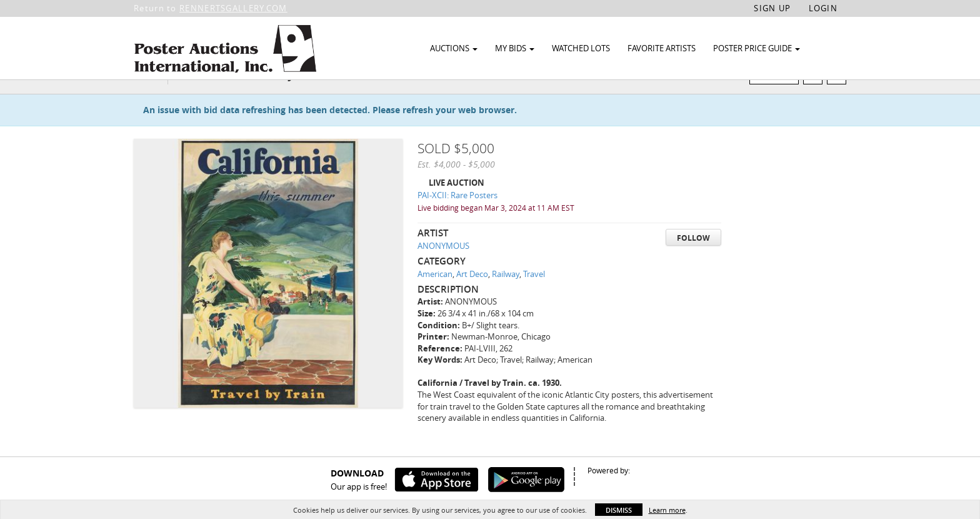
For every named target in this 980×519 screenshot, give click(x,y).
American (435, 298)
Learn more (667, 510)
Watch (779, 99)
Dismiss (619, 510)
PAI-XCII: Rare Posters (457, 219)
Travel (534, 298)
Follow (693, 262)
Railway (506, 298)
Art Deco (472, 298)
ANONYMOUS (443, 270)
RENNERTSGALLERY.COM (233, 8)
